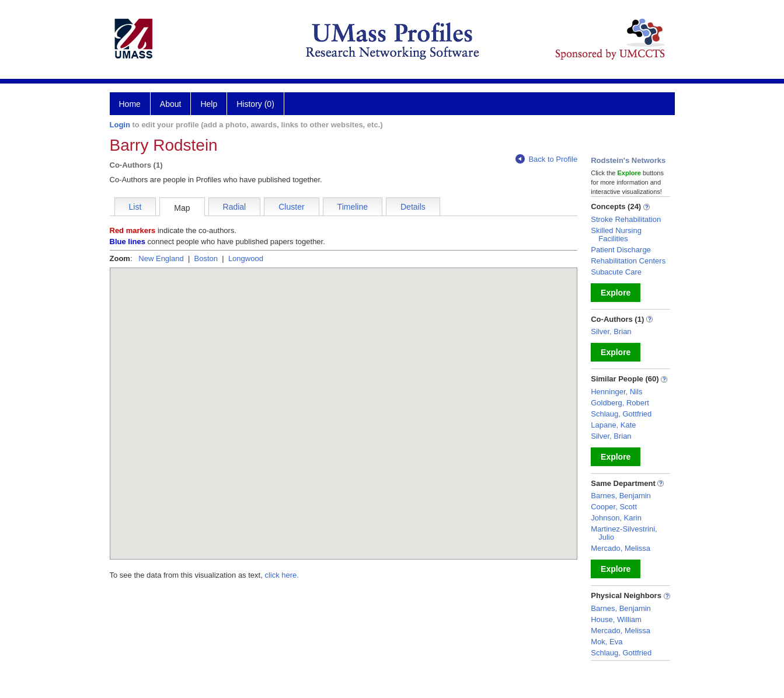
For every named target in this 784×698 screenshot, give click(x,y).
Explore (616, 293)
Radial (235, 207)
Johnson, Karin (616, 518)
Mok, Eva (607, 642)
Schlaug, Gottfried (621, 414)
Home (130, 104)
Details (413, 207)
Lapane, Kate (613, 425)
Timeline (353, 207)
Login (120, 125)
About (171, 104)
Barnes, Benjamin (621, 496)
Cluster (291, 207)
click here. (282, 575)
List (135, 207)
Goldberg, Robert (620, 403)
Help (209, 104)
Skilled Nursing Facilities (616, 235)
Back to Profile (546, 159)
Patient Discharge (621, 250)
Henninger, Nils (616, 392)
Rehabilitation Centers (628, 261)
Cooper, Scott (614, 507)
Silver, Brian (611, 331)
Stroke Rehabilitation (626, 219)
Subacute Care (616, 272)
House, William (616, 619)
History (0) (255, 104)
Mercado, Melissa (621, 548)
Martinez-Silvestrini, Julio (624, 533)
